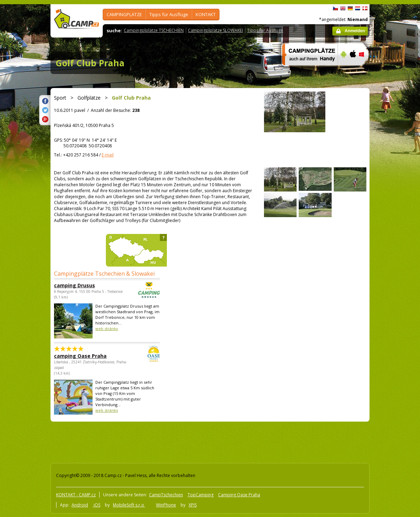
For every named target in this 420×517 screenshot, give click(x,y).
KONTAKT (206, 14)
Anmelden (355, 31)
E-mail (108, 155)
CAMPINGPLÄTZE (124, 14)
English (343, 8)
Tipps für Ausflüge (169, 14)
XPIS (193, 505)
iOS (96, 505)
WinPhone (166, 505)
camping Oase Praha (88, 356)
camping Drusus (88, 285)
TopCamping (201, 495)
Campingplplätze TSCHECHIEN (154, 30)
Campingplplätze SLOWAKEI (215, 30)
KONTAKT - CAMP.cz (76, 495)
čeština (336, 8)
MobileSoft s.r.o (129, 505)
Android (80, 505)
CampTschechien (166, 495)
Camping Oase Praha (239, 495)
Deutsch (350, 8)
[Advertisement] (399, 215)
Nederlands (358, 8)
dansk (365, 8)
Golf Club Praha (90, 63)
